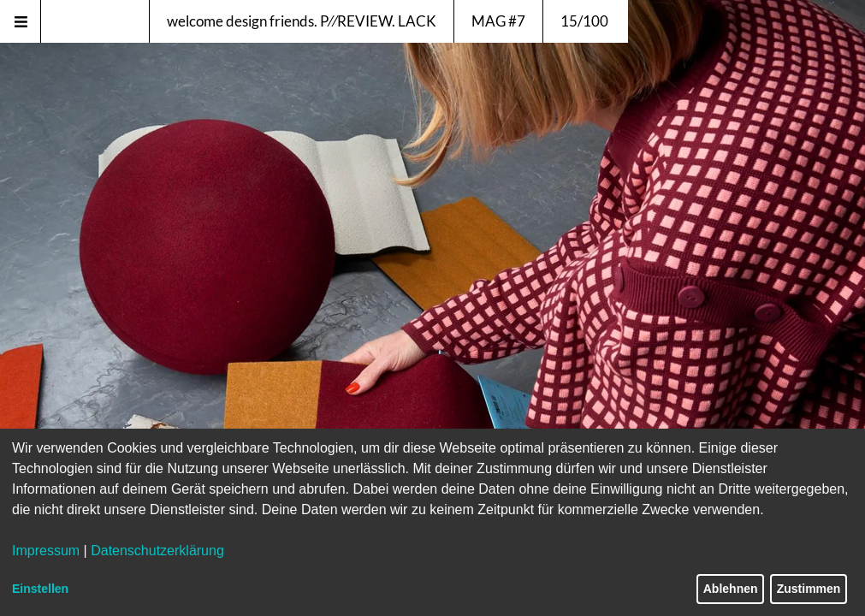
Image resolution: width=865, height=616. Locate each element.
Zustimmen (809, 589)
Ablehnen (731, 589)
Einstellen (40, 589)
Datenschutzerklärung (157, 551)
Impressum (46, 551)
